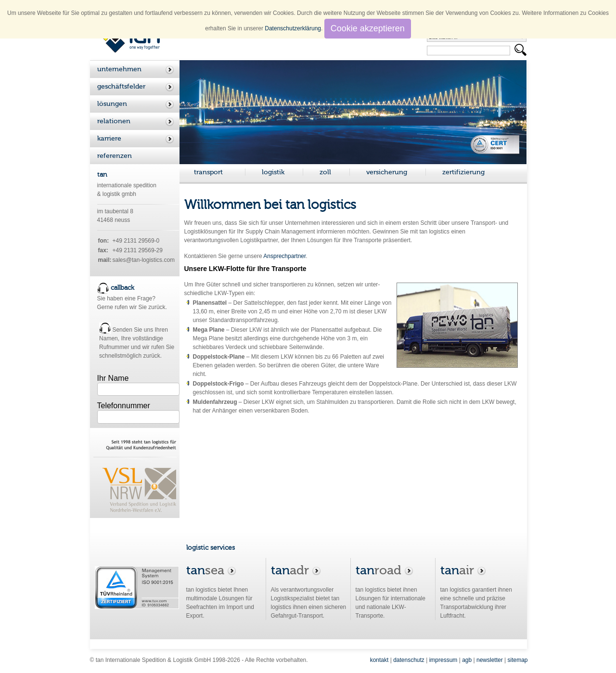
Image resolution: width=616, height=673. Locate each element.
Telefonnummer (124, 406)
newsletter (490, 660)
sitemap (517, 660)
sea (211, 570)
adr (296, 570)
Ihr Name (113, 378)
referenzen (115, 156)
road (385, 570)
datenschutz (409, 660)
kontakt (379, 660)
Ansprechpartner (284, 256)
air (463, 570)
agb (467, 660)
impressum (443, 660)
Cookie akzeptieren (368, 28)
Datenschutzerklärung (293, 28)
